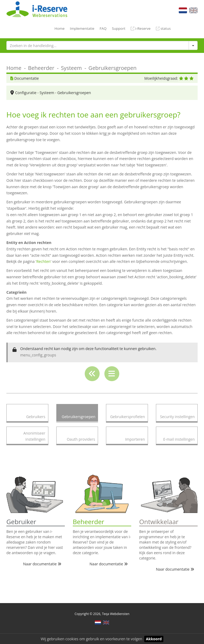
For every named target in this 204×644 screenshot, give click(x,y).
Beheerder (41, 68)
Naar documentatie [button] (42, 564)
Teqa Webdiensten (116, 614)
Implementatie (82, 28)
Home (59, 28)
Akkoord (154, 639)
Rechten (43, 261)
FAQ (103, 28)
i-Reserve (141, 28)
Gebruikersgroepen (112, 68)
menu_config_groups (38, 355)
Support (119, 28)
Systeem (71, 68)
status (163, 28)
